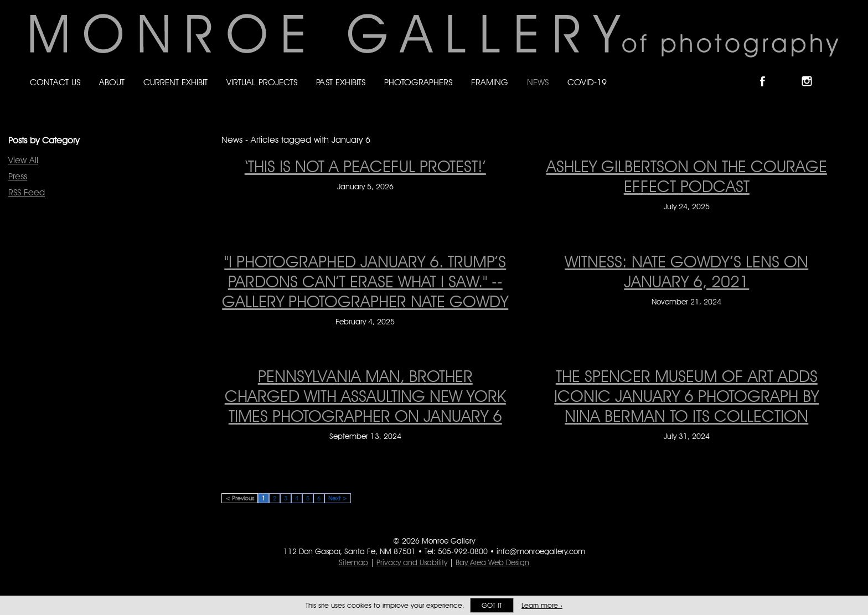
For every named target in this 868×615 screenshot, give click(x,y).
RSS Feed (27, 192)
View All (23, 160)
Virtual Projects (262, 82)
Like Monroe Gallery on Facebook (768, 72)
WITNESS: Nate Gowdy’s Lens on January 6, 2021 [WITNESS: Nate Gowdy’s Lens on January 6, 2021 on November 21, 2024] (686, 271)
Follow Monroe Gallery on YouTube (834, 72)
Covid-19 (587, 82)
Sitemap (353, 562)
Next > (338, 498)
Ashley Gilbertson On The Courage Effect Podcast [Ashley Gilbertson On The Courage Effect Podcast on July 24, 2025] (687, 176)
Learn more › (542, 605)
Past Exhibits (341, 82)
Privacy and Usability (412, 562)
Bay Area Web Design (492, 562)
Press (18, 176)
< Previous (240, 498)
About (112, 82)
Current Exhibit (175, 82)
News (538, 82)
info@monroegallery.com (541, 551)
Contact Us (55, 82)
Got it (492, 605)
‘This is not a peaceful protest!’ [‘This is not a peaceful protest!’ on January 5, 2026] (365, 166)
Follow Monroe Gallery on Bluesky (790, 72)
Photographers (418, 82)
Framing (490, 82)
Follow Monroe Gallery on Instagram (812, 72)
